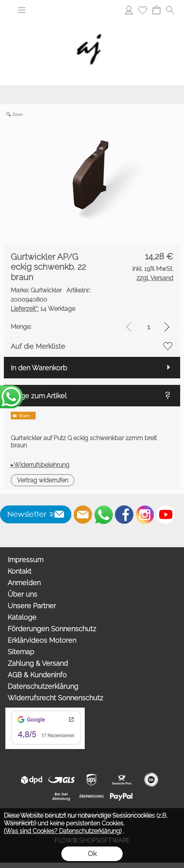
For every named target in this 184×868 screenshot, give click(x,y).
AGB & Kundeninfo (37, 675)
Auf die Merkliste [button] (38, 346)
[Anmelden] (129, 10)
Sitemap (21, 652)
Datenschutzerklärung (43, 686)
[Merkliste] (143, 10)
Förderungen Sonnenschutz (52, 629)
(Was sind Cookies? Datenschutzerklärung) (63, 831)
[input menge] (149, 327)
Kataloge (22, 617)
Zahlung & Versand (38, 663)
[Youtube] (166, 515)
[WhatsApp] (103, 515)
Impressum (25, 560)
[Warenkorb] (156, 10)
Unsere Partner (32, 606)
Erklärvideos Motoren (42, 640)
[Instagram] (145, 515)
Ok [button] (92, 854)
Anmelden (24, 583)
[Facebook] (124, 515)
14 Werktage (43, 309)
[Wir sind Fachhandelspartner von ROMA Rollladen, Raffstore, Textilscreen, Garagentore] (92, 19)
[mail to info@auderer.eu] (83, 515)
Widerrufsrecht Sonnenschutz (55, 698)
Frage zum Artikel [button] (39, 396)
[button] (21, 10)
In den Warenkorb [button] (39, 368)
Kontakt (20, 571)
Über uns (22, 594)
